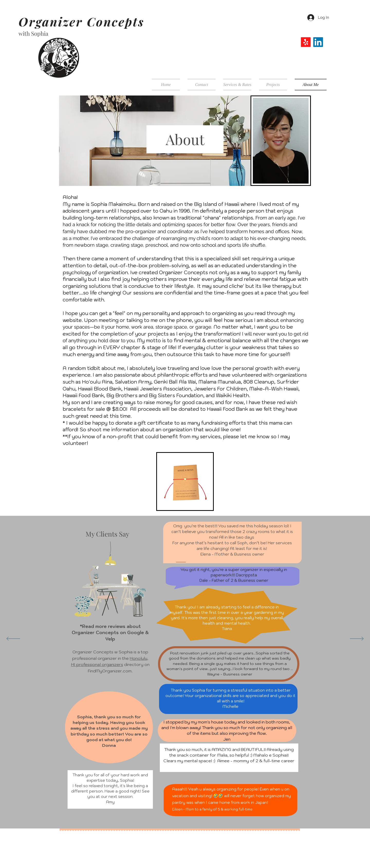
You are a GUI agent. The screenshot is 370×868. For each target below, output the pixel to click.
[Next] (357, 639)
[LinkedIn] (318, 42)
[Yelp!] (306, 42)
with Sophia (33, 33)
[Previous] (13, 639)
